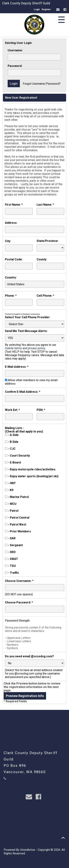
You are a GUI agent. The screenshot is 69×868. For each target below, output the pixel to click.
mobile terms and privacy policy (25, 348)
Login (37, 9)
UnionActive (28, 850)
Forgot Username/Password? (42, 84)
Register (46, 9)
